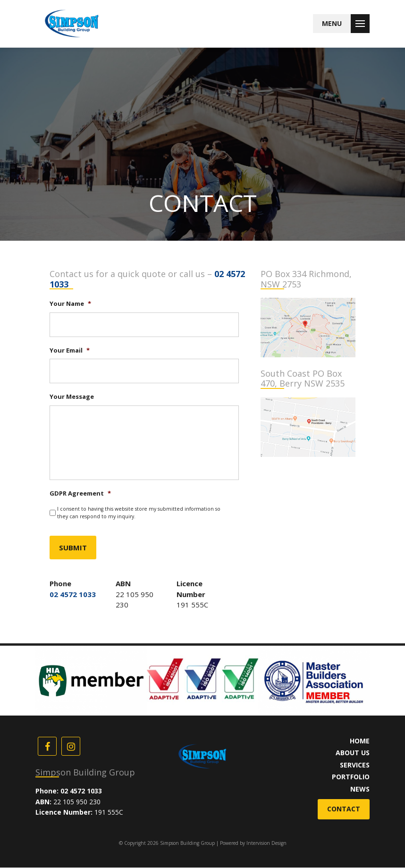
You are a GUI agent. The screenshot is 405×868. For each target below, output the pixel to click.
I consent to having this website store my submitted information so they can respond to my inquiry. (139, 514)
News (360, 789)
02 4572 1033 (73, 595)
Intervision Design (266, 843)
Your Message (72, 397)
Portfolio (351, 777)
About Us (353, 753)
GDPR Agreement (80, 494)
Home (360, 741)
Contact (344, 809)
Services (355, 765)
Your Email (70, 350)
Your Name (70, 304)
